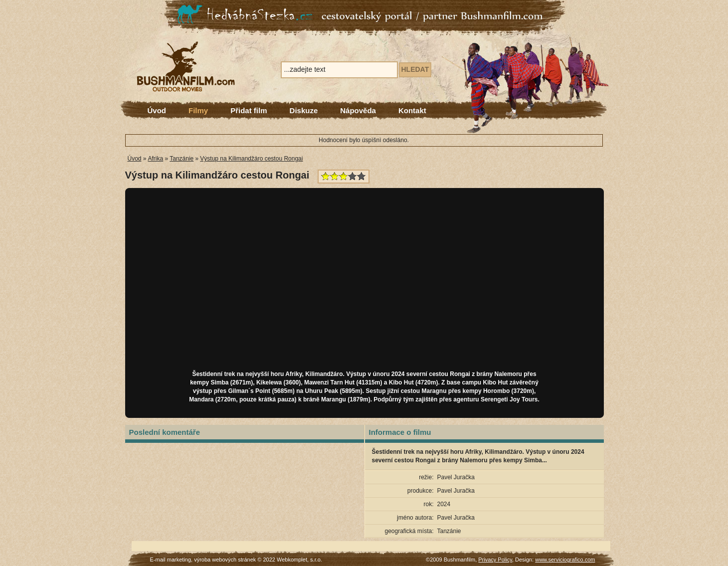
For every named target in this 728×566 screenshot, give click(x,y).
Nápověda (358, 110)
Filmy (198, 110)
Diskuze (304, 110)
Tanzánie (182, 159)
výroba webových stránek (225, 560)
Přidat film (249, 110)
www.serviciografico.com (565, 560)
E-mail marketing (171, 560)
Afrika (156, 159)
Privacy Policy (495, 560)
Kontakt (412, 110)
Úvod (157, 110)
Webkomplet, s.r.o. (299, 560)
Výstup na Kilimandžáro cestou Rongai (251, 159)
